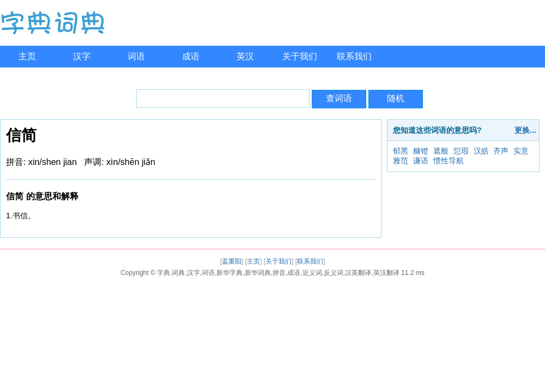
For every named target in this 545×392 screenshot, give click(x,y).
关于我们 (300, 56)
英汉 (245, 56)
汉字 (82, 56)
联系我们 (354, 56)
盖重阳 (232, 261)
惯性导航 (449, 161)
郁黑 (401, 151)
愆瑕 (461, 151)
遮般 (441, 151)
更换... (525, 130)
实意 (521, 151)
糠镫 (421, 151)
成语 (191, 56)
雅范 (401, 161)
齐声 (501, 151)
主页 (27, 56)
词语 (136, 56)
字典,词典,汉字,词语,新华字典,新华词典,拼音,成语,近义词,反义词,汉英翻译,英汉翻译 (278, 273)
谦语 (421, 161)
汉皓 (481, 151)
